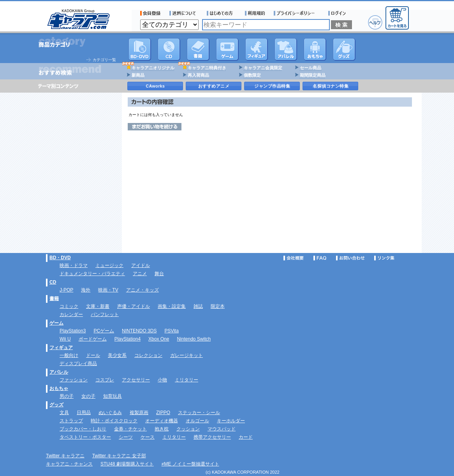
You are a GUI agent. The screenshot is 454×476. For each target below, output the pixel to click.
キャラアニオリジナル (153, 68)
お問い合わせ (350, 258)
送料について (184, 13)
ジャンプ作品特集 (272, 86)
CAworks (156, 86)
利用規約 (255, 13)
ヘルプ (375, 22)
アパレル (286, 49)
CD (169, 49)
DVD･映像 (140, 49)
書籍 (198, 49)
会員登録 (150, 13)
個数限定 (252, 75)
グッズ (344, 49)
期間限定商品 (313, 75)
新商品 (138, 75)
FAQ (320, 258)
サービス (222, 13)
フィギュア (257, 49)
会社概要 (294, 258)
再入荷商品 (198, 75)
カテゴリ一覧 (104, 60)
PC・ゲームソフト (227, 49)
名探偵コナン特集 (331, 86)
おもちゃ (315, 49)
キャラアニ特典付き (207, 68)
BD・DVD (60, 258)
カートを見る (397, 18)
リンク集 (384, 258)
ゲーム (56, 323)
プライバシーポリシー (297, 13)
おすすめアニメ (214, 86)
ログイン (338, 13)
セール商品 (311, 68)
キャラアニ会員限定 (263, 68)
